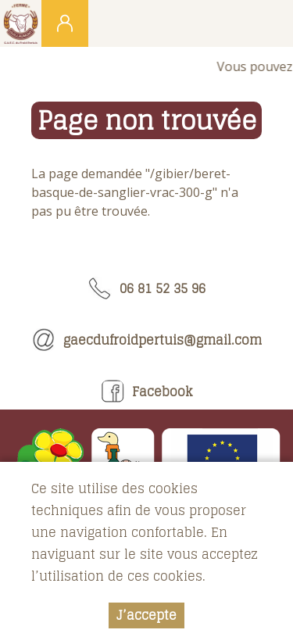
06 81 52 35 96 (147, 288)
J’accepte (146, 616)
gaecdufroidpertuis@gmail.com (147, 340)
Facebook (147, 392)
